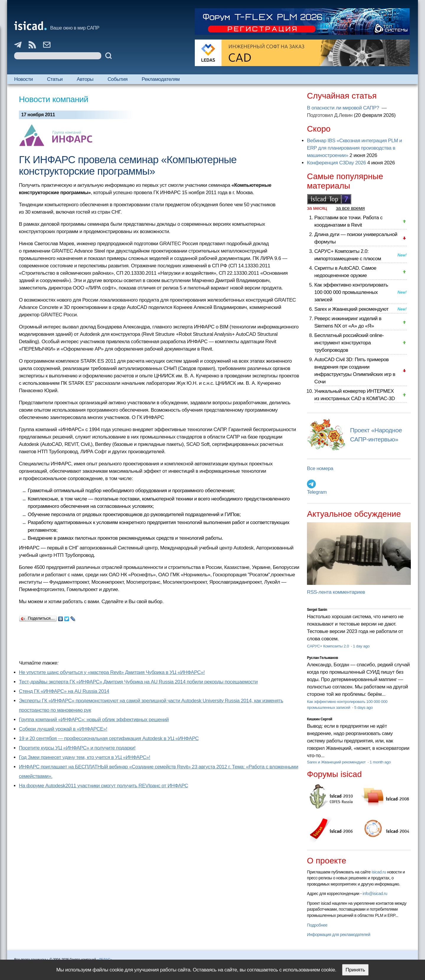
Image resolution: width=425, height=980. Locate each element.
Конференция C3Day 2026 (336, 163)
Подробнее (317, 925)
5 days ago (363, 707)
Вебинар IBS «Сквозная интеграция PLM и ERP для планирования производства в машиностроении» (354, 148)
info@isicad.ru (375, 894)
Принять (355, 970)
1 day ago (361, 646)
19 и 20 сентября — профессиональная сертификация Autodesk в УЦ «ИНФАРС (109, 738)
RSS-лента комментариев (336, 592)
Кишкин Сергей (320, 719)
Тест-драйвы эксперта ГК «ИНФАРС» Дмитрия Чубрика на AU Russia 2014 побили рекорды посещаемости (138, 682)
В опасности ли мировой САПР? (344, 108)
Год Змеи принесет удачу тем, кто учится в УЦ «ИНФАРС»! (85, 757)
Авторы (85, 79)
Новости (23, 79)
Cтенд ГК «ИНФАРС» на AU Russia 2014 (64, 691)
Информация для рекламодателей (339, 935)
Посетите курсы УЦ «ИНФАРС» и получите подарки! (77, 748)
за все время (350, 208)
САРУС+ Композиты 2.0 (328, 646)
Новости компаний (54, 99)
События (117, 79)
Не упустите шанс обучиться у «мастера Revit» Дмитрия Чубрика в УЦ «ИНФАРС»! (112, 672)
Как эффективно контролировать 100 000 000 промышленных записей (351, 292)
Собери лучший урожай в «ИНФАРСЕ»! (63, 729)
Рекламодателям (161, 79)
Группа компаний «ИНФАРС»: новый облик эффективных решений (94, 720)
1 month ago (380, 762)
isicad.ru (379, 872)
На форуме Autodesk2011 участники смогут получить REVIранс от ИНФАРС (103, 786)
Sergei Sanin (317, 610)
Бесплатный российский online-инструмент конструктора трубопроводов (349, 343)
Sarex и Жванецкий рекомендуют (351, 309)
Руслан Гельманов (322, 658)
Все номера (320, 468)
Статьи (55, 79)
